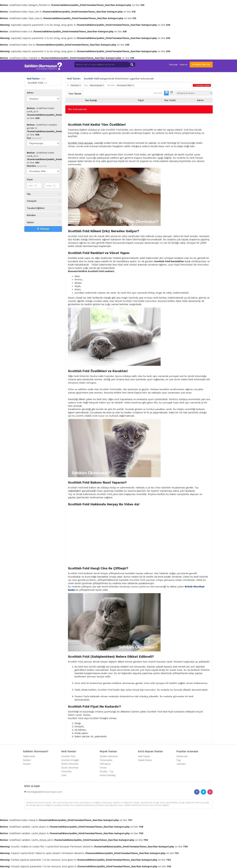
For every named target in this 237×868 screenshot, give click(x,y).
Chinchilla (66, 772)
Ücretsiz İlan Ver (201, 64)
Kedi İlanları (33, 79)
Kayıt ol (184, 64)
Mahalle (37, 166)
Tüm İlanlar (75, 94)
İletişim (27, 764)
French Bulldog (108, 775)
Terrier (103, 768)
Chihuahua (105, 764)
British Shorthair (70, 764)
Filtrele (43, 229)
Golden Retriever (109, 756)
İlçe (34, 138)
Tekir (64, 775)
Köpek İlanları (145, 760)
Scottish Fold (35, 83)
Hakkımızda (29, 756)
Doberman (182, 756)
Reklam (27, 760)
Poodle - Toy (107, 772)
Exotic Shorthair (70, 768)
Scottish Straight (70, 760)
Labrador (181, 764)
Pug (178, 760)
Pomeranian (106, 760)
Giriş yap (173, 64)
